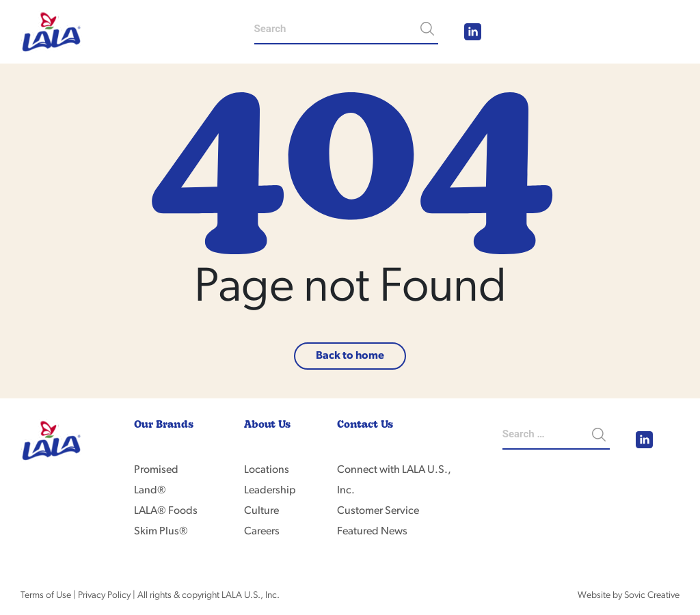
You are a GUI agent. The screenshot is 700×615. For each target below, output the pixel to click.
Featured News (372, 532)
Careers (262, 532)
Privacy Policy (104, 596)
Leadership (270, 491)
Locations (267, 470)
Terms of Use (46, 596)
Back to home (350, 356)
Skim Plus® (161, 532)
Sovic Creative (652, 596)
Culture (261, 511)
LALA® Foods (166, 511)
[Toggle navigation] (661, 32)
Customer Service (378, 511)
